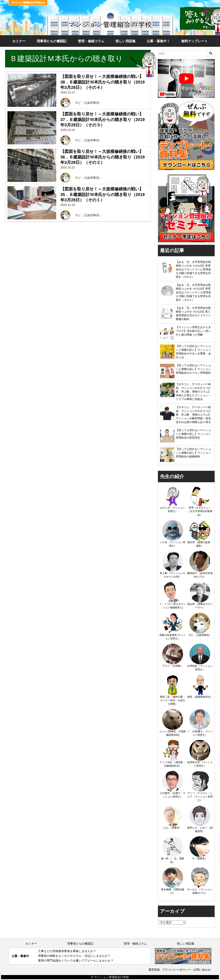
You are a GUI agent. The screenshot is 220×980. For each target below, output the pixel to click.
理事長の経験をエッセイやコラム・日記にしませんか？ (74, 956)
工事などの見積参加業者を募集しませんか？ (67, 951)
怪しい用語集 (126, 41)
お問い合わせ (202, 970)
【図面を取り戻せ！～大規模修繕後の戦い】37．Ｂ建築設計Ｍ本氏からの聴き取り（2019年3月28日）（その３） (103, 119)
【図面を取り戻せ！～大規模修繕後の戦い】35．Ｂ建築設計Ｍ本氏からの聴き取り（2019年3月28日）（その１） (103, 194)
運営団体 (154, 970)
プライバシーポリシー (177, 970)
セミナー (19, 41)
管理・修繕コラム (91, 41)
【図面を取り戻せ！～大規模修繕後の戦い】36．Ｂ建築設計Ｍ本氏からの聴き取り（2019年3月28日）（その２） (103, 157)
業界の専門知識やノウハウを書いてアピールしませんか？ (76, 961)
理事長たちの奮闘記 (52, 41)
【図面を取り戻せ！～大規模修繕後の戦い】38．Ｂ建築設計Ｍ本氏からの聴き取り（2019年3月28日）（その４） (103, 82)
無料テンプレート (194, 41)
